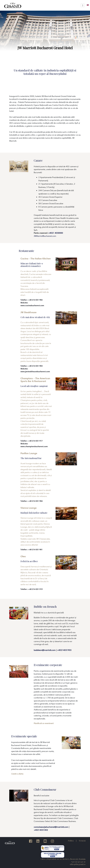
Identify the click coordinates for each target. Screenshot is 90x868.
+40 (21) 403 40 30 (78, 862)
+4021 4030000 (56, 233)
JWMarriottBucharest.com (45, 236)
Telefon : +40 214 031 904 (32, 501)
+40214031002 (41, 830)
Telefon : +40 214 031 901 (32, 549)
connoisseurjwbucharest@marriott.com (51, 827)
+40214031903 (64, 650)
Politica (71, 841)
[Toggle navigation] (83, 5)
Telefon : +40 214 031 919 (32, 589)
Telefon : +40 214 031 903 (32, 366)
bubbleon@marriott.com (45, 650)
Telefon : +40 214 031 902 (32, 300)
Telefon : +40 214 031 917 (32, 441)
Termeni (82, 841)
